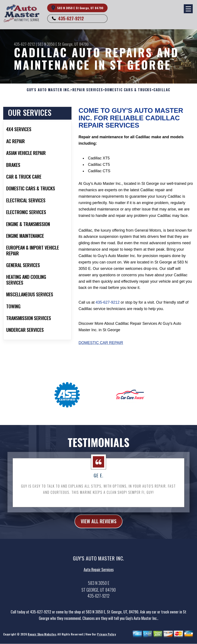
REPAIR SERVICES (88, 90)
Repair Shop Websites (42, 637)
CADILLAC (162, 90)
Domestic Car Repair (101, 343)
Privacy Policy (106, 637)
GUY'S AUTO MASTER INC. (49, 90)
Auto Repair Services (99, 572)
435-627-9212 (71, 18)
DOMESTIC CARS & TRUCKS (128, 90)
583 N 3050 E (47, 44)
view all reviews (98, 523)
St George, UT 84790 (73, 44)
